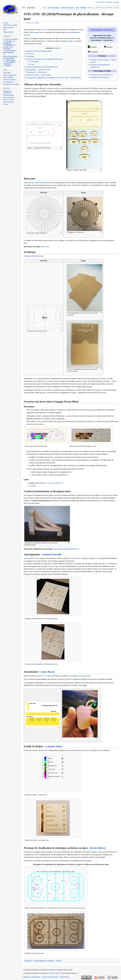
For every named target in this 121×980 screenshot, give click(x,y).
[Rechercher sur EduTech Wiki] (107, 7)
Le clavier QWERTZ (55, 483)
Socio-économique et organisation (10, 57)
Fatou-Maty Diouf (41, 183)
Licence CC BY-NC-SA (55, 973)
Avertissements (64, 977)
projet (70, 41)
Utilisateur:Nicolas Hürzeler (34, 256)
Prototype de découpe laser (81, 676)
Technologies (10, 60)
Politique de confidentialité (31, 977)
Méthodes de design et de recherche (9, 47)
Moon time (28, 183)
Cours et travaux (12, 39)
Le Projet (32, 486)
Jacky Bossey (48, 672)
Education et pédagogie (9, 42)
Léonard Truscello (52, 554)
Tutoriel (59, 961)
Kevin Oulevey (98, 848)
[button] (4, 39)
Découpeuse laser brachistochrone (102, 75)
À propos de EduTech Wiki (49, 977)
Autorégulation (29, 558)
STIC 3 (77, 558)
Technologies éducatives (9, 63)
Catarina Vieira (54, 746)
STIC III (44, 30)
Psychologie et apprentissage (10, 52)
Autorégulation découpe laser (100, 77)
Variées (8, 66)
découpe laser (38, 32)
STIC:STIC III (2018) (33, 23)
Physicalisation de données (102, 30)
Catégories (28, 961)
